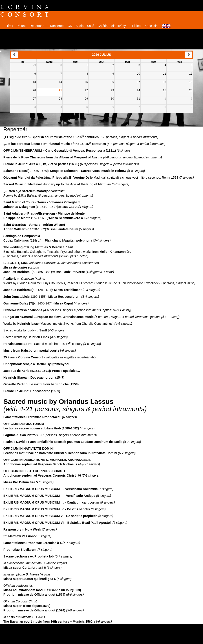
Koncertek (57, 26)
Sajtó (90, 26)
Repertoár (38, 26)
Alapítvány (120, 26)
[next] (189, 55)
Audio (79, 26)
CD (70, 26)
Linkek (137, 26)
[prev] (14, 55)
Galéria (103, 26)
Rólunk (21, 26)
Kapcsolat (151, 26)
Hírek (9, 26)
